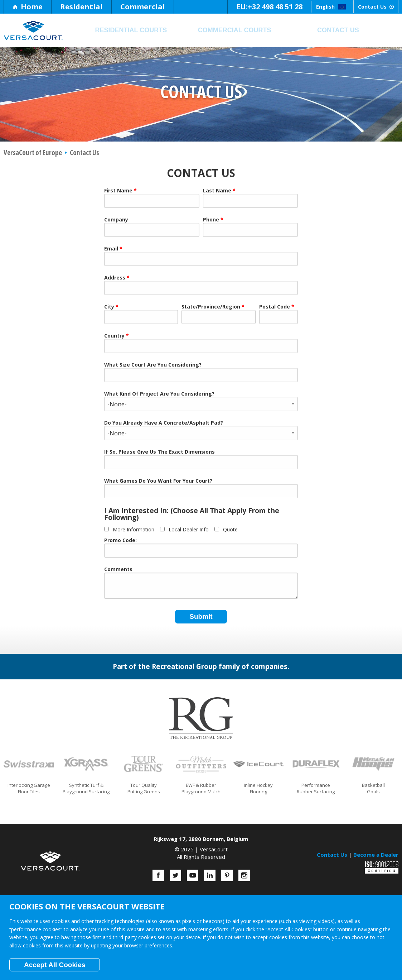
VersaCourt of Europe (33, 153)
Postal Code (275, 307)
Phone (211, 220)
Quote (230, 529)
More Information (134, 529)
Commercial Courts (235, 30)
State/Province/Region (211, 307)
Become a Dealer (376, 855)
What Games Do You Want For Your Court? (158, 481)
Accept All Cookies (55, 965)
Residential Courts (131, 30)
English (302, 7)
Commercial (143, 7)
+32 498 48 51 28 (232, 7)
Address (115, 278)
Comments (118, 570)
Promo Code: (120, 541)
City (109, 307)
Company (116, 220)
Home (28, 7)
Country (114, 336)
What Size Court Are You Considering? (153, 365)
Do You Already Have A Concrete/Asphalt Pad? (164, 423)
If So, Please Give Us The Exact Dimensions (159, 452)
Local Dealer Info (189, 529)
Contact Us (365, 7)
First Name (118, 191)
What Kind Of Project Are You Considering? (159, 394)
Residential (81, 7)
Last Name (217, 191)
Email (111, 249)
